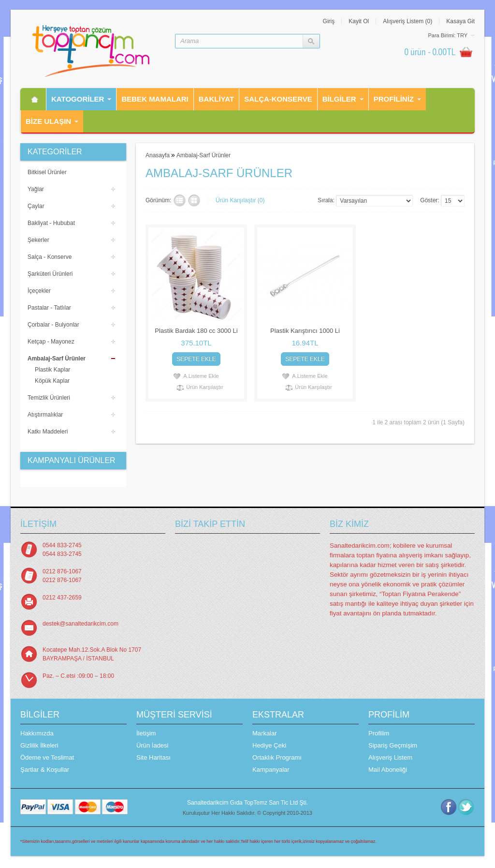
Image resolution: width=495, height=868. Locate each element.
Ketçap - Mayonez (51, 342)
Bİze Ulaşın (48, 121)
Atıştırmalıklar (45, 415)
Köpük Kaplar (52, 381)
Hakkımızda (37, 733)
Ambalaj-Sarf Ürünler (57, 359)
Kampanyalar (271, 770)
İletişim (146, 733)
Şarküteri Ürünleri (50, 274)
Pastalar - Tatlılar (49, 308)
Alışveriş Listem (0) (408, 21)
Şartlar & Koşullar (45, 770)
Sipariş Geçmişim (393, 745)
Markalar (265, 733)
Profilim (379, 733)
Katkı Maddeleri (48, 432)
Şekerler (38, 240)
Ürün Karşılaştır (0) (240, 200)
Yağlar (36, 189)
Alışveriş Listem (390, 757)
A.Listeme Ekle (201, 376)
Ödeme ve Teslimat (47, 757)
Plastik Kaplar (52, 370)
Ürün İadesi (152, 745)
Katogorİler (78, 99)
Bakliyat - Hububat (51, 223)
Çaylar (36, 206)
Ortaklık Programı (277, 757)
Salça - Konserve (50, 257)
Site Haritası (153, 757)
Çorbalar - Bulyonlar (53, 325)
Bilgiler (339, 99)
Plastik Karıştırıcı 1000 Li (305, 331)
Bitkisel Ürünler (47, 172)
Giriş (329, 21)
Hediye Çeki (269, 745)
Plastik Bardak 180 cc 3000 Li (196, 331)
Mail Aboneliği (388, 770)
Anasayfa (158, 155)
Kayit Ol (359, 21)
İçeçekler (39, 291)
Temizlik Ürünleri (49, 398)
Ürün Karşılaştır (204, 387)
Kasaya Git (460, 21)
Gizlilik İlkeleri (39, 745)
